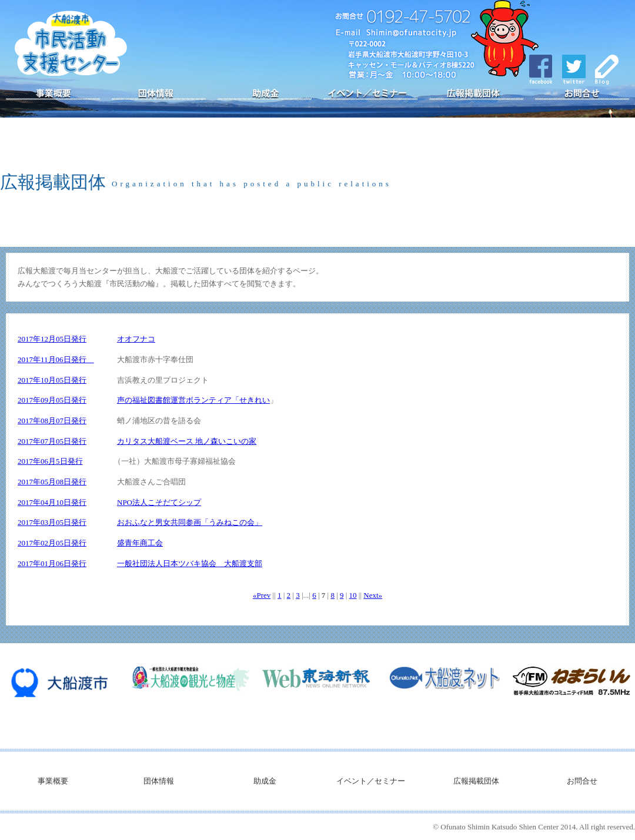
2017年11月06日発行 (56, 359)
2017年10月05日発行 (52, 380)
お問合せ (582, 94)
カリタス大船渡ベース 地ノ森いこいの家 (187, 441)
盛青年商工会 (140, 543)
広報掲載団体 (476, 94)
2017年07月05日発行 (52, 441)
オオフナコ (136, 339)
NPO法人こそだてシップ (159, 502)
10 (353, 595)
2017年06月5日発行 (50, 461)
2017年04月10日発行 (52, 502)
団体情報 (159, 94)
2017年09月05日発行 (52, 400)
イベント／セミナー (370, 94)
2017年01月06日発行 (52, 563)
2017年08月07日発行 (52, 421)
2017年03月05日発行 (52, 522)
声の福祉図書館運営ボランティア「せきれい (193, 400)
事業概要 (53, 94)
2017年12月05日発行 (52, 339)
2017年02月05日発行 (52, 543)
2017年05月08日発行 (52, 482)
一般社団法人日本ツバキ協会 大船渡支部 (190, 563)
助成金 (265, 94)
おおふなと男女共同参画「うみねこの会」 (190, 522)
